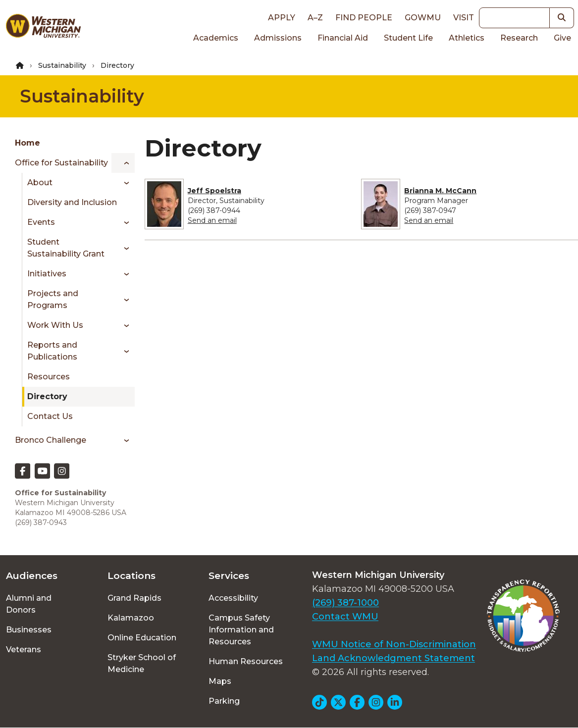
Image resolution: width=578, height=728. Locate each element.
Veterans (24, 650)
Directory (47, 396)
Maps (220, 681)
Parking (224, 701)
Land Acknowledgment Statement (394, 658)
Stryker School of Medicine (142, 663)
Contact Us (50, 416)
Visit (464, 18)
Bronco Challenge (51, 440)
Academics (216, 38)
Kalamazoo (131, 618)
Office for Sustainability (61, 163)
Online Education (142, 638)
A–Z (315, 18)
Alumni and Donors (29, 604)
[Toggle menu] (123, 163)
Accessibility (233, 598)
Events (41, 222)
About (40, 182)
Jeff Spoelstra (214, 191)
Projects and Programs (53, 299)
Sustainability (62, 65)
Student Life (408, 38)
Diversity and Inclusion (72, 202)
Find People (364, 18)
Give (562, 38)
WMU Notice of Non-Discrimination (394, 644)
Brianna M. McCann (440, 191)
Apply (282, 18)
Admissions (278, 38)
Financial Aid (343, 38)
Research (519, 38)
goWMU (423, 18)
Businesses (29, 630)
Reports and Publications (52, 351)
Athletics (467, 38)
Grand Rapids (134, 598)
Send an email (212, 220)
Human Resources (246, 661)
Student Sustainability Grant (66, 248)
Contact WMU (345, 617)
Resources (49, 377)
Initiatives (47, 274)
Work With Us (55, 325)
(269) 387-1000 (345, 603)
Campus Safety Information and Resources (241, 630)
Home (27, 143)
